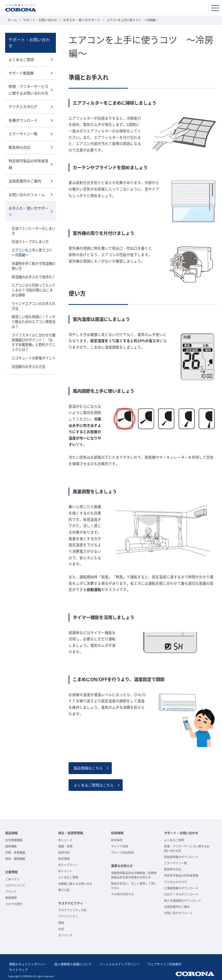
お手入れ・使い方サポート (77, 20)
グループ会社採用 (122, 852)
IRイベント (65, 871)
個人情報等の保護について (69, 964)
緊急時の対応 (19, 140)
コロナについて (15, 885)
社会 (61, 928)
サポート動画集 (21, 66)
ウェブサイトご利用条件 (155, 964)
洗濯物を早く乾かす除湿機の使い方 (34, 256)
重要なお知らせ (122, 865)
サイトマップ (187, 964)
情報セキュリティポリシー (26, 964)
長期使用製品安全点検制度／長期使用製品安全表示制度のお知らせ (134, 875)
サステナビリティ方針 (72, 910)
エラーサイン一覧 (23, 126)
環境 (61, 922)
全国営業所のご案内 (25, 173)
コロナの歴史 (14, 903)
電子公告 (64, 889)
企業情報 (11, 871)
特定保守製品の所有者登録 (28, 156)
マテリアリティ (68, 916)
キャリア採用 (120, 846)
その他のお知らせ (122, 894)
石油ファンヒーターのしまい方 (34, 221)
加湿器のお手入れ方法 (28, 354)
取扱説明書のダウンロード (181, 856)
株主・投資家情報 (71, 832)
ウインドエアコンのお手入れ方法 (34, 295)
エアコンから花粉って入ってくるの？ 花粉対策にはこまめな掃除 (34, 279)
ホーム (12, 20)
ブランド (11, 891)
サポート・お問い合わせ (38, 20)
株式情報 (64, 858)
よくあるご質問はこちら (94, 784)
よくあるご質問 (21, 53)
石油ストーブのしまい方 (30, 232)
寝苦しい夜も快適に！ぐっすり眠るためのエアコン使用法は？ (34, 310)
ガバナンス (65, 935)
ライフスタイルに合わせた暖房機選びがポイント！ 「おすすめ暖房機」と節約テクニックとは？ (34, 330)
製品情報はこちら (88, 768)
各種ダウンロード (23, 113)
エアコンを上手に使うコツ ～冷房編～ (34, 242)
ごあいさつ (12, 879)
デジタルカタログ (23, 99)
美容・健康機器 (15, 858)
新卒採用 (117, 840)
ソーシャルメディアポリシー (113, 964)
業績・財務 (65, 846)
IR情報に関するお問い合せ (75, 883)
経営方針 (64, 852)
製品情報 (11, 832)
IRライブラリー (68, 864)
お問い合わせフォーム (27, 186)
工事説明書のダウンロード (181, 887)
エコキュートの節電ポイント (34, 346)
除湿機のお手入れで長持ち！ (34, 266)
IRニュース (65, 840)
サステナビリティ (71, 903)
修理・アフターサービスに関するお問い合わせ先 (28, 83)
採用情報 (117, 832)
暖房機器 (11, 846)
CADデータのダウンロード (181, 894)
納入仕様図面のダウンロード (183, 900)
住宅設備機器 (14, 840)
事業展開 (11, 897)
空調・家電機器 (15, 852)
